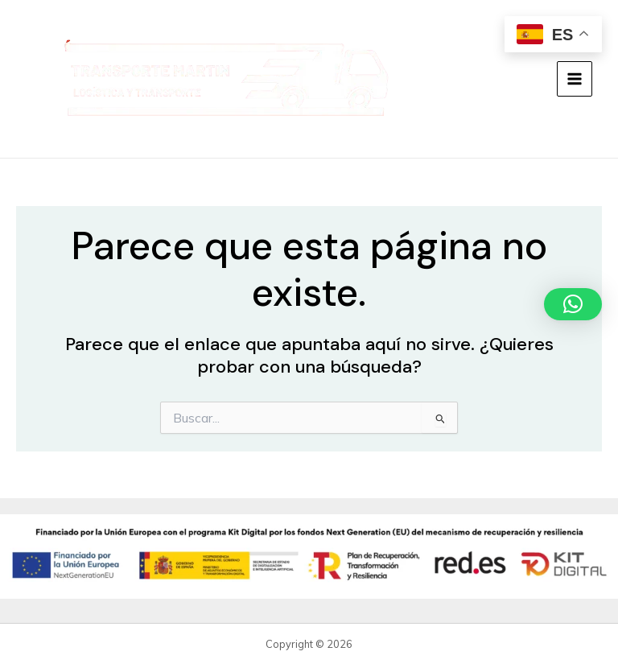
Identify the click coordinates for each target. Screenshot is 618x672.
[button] (573, 304)
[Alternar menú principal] (575, 79)
